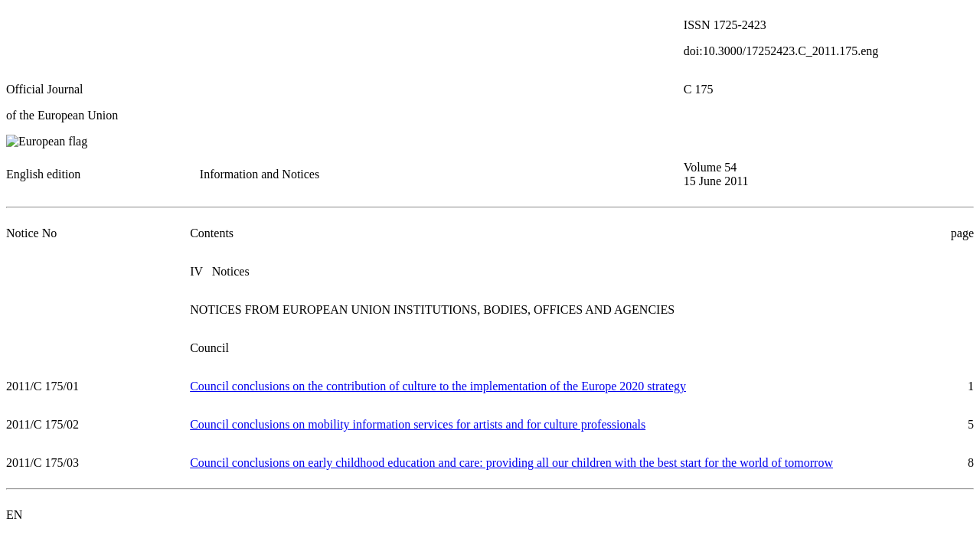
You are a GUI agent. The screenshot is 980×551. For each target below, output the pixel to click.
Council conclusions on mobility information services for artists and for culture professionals (418, 424)
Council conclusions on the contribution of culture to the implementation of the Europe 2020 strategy (438, 386)
